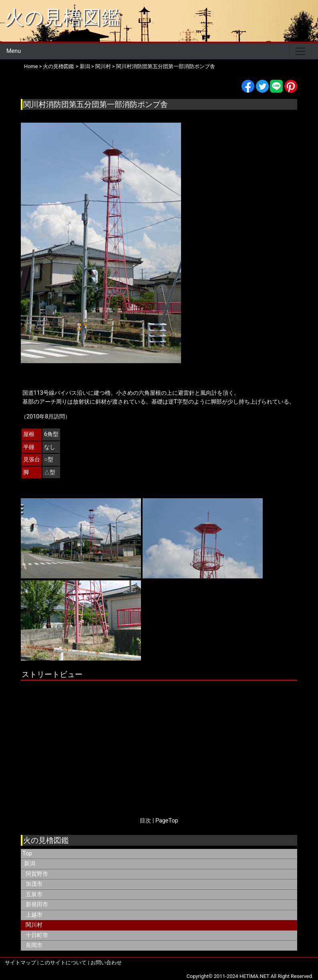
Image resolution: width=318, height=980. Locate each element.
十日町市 (37, 935)
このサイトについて (63, 963)
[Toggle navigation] (300, 51)
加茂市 (34, 884)
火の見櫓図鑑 (63, 17)
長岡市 (34, 945)
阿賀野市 (37, 874)
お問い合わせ (106, 963)
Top (27, 854)
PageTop (167, 821)
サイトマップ (20, 963)
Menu (14, 51)
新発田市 (37, 904)
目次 (145, 821)
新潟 (85, 66)
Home (31, 66)
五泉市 (34, 894)
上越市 (34, 915)
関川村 (103, 66)
